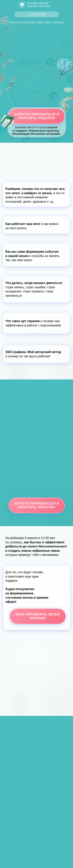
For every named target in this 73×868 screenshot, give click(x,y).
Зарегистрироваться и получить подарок (37, 116)
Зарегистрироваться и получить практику (37, 505)
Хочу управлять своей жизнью (38, 616)
